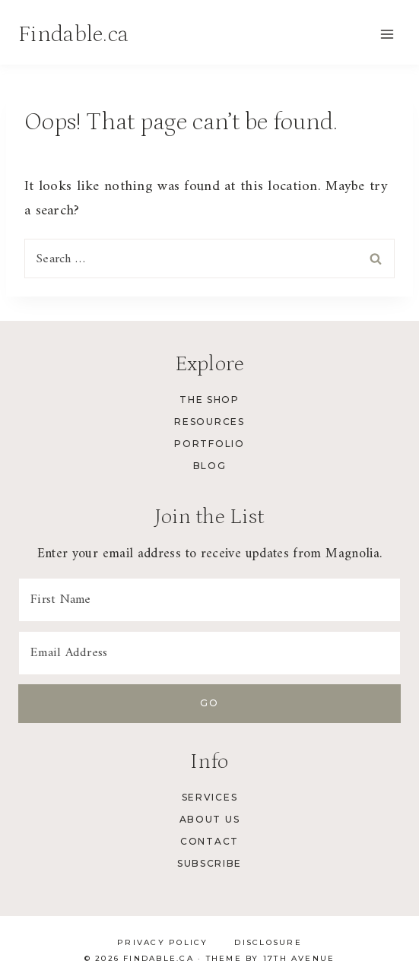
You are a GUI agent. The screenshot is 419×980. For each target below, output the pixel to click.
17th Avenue (299, 958)
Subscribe (209, 863)
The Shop (209, 400)
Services (209, 797)
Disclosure (268, 942)
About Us (209, 819)
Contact (209, 841)
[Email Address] (209, 653)
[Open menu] (387, 34)
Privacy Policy (162, 942)
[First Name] (209, 600)
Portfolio (209, 444)
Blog (210, 466)
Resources (209, 422)
